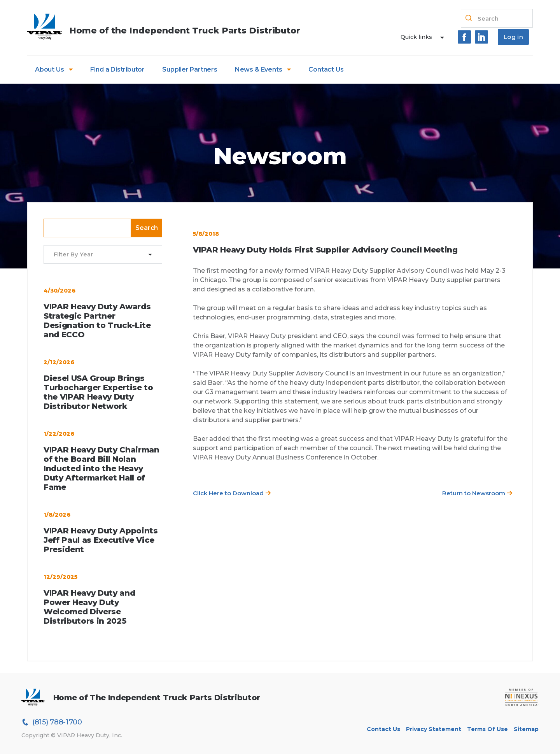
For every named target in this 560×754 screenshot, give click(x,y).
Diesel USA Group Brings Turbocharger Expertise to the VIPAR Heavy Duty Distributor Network (98, 392)
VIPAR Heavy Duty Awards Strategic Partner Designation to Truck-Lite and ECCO (97, 321)
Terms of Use (487, 729)
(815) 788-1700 (52, 722)
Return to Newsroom (477, 493)
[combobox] (98, 255)
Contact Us (326, 69)
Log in (513, 37)
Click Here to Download (232, 493)
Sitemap (526, 729)
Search (147, 228)
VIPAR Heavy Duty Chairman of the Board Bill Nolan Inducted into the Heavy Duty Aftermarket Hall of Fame (101, 468)
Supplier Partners (190, 69)
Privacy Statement (434, 729)
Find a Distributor (117, 69)
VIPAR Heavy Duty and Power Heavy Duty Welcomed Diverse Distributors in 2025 (89, 607)
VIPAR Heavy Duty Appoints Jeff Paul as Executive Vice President (101, 540)
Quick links (416, 37)
